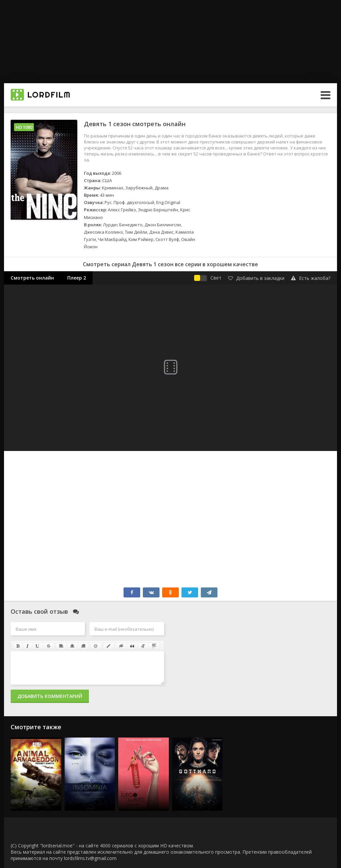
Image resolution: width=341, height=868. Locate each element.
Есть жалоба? (311, 278)
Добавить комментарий (50, 696)
